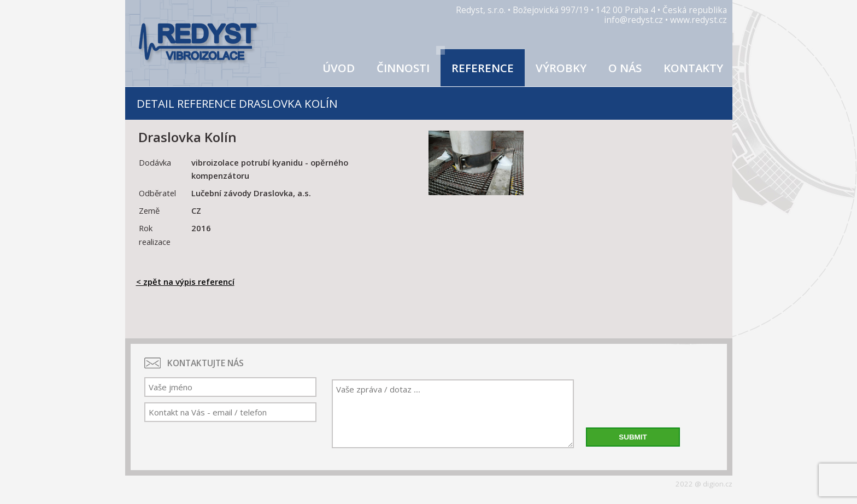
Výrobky (561, 68)
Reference (483, 68)
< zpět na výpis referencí (185, 282)
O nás (625, 68)
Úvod (339, 68)
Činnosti (403, 68)
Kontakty (693, 68)
